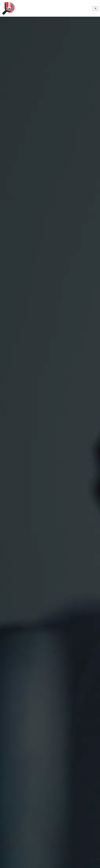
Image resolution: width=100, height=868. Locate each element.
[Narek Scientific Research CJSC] (9, 8)
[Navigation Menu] (96, 8)
